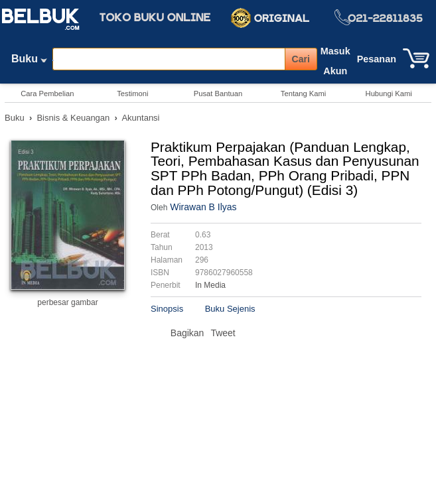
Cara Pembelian (47, 94)
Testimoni (132, 94)
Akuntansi (140, 118)
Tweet (223, 333)
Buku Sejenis (230, 309)
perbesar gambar (67, 302)
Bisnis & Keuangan (73, 118)
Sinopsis (167, 309)
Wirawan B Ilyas (203, 207)
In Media (210, 285)
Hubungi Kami (389, 94)
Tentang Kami (303, 94)
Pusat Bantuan (218, 94)
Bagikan (187, 333)
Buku (29, 62)
